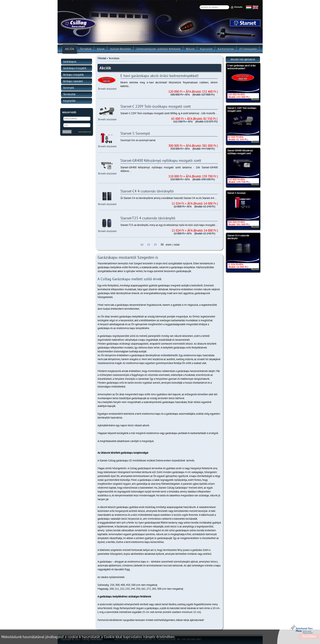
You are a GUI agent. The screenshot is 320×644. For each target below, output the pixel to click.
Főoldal (102, 58)
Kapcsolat (206, 49)
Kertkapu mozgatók (73, 75)
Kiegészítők (69, 101)
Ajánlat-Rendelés (121, 49)
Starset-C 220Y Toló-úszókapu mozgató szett (242, 109)
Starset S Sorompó (236, 193)
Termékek (86, 49)
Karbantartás (226, 49)
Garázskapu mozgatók (75, 68)
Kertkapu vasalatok (73, 81)
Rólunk (190, 49)
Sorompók (69, 88)
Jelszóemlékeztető (85, 132)
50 (162, 245)
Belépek (67, 132)
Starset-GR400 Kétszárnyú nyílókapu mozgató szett (240, 152)
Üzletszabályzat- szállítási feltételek (159, 49)
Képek (101, 49)
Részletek (255, 99)
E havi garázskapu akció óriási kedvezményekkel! (242, 67)
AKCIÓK (70, 49)
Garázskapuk (70, 62)
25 (155, 245)
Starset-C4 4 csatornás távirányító (238, 237)
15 (149, 245)
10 (142, 245)
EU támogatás (248, 49)
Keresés (238, 7)
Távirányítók (69, 94)
